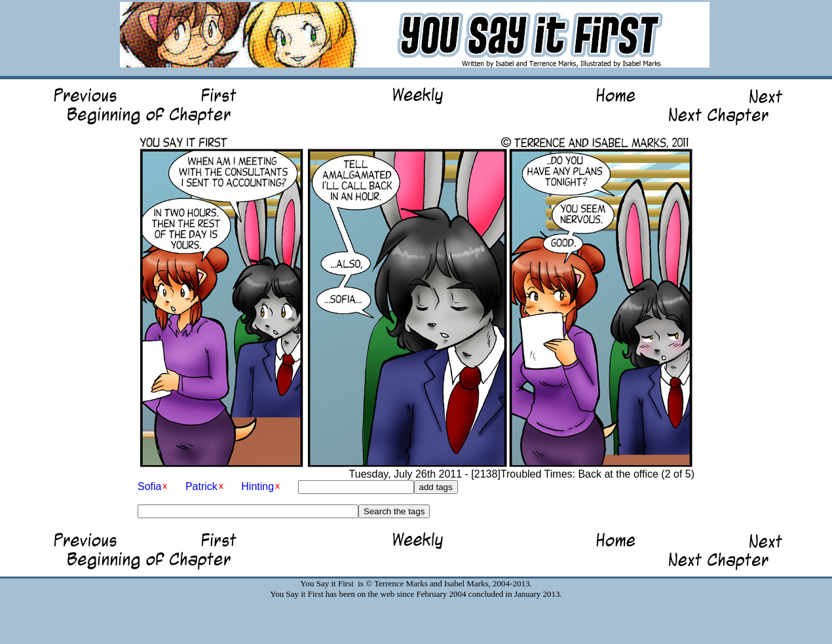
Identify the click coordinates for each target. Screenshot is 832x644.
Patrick (201, 486)
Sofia (149, 486)
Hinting (257, 486)
